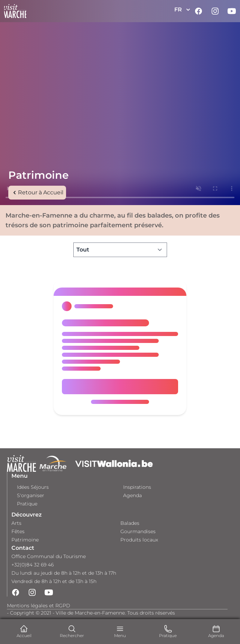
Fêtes (18, 531)
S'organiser (31, 495)
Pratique (27, 504)
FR (183, 10)
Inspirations (137, 487)
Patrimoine (25, 540)
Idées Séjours (33, 487)
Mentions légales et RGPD (39, 606)
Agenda (132, 495)
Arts (16, 523)
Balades (130, 523)
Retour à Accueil (37, 193)
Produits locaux (139, 540)
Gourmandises (138, 531)
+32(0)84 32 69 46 (33, 565)
